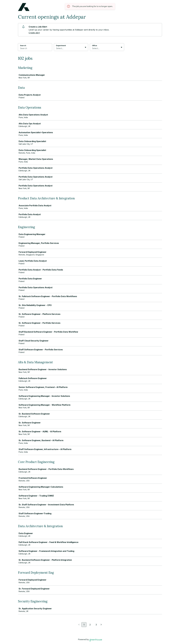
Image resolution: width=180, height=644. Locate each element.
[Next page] (101, 625)
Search (23, 45)
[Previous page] (79, 625)
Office (94, 45)
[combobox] (56, 48)
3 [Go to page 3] (96, 625)
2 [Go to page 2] (90, 625)
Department (61, 45)
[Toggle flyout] (85, 47)
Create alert (34, 33)
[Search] (35, 49)
